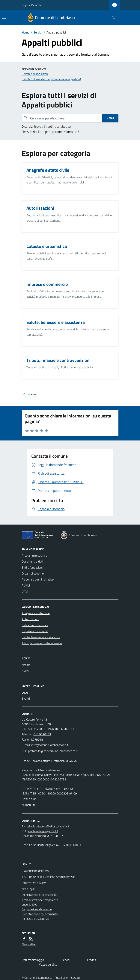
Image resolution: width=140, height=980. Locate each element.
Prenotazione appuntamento (40, 914)
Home (25, 32)
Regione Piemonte (32, 5)
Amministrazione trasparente (40, 900)
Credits (91, 960)
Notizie (26, 665)
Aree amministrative (34, 555)
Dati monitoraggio (33, 960)
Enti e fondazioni (32, 567)
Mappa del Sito (48, 964)
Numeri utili (29, 805)
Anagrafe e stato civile (36, 613)
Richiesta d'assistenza (35, 919)
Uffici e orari (29, 799)
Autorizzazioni (30, 619)
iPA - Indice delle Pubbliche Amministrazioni (49, 877)
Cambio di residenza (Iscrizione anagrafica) (51, 79)
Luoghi (26, 692)
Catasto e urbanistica (35, 625)
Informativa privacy (34, 883)
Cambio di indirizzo (35, 74)
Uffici (25, 591)
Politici (26, 585)
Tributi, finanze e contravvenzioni (42, 643)
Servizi (38, 32)
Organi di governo (33, 573)
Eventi (26, 698)
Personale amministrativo (38, 579)
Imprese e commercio (35, 631)
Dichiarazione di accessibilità (39, 895)
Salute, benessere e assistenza (41, 637)
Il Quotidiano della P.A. (36, 871)
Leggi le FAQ (30, 905)
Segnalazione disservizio (37, 909)
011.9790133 (42, 734)
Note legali (28, 889)
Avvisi (25, 671)
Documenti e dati (32, 561)
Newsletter (29, 944)
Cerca (110, 118)
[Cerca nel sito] (112, 18)
